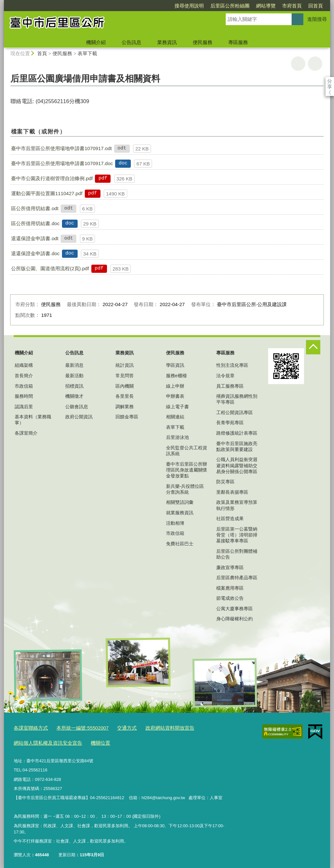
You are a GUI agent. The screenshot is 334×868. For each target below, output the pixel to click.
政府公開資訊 (79, 417)
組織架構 (24, 365)
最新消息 (74, 365)
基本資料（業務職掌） (33, 420)
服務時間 (24, 396)
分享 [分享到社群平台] (330, 81)
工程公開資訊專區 (235, 412)
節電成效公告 (230, 598)
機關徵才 (74, 396)
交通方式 (114, 728)
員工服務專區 (230, 386)
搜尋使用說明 (152, 6)
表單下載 (87, 53)
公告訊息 (131, 42)
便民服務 (203, 42)
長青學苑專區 (230, 423)
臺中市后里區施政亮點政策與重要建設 (237, 446)
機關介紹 (96, 42)
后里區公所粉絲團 (192, 6)
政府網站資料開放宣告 (153, 728)
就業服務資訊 (180, 513)
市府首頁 (254, 6)
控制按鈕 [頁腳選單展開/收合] (313, 347)
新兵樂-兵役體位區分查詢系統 (185, 489)
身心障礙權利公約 (235, 619)
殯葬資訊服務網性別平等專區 (237, 399)
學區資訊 (175, 365)
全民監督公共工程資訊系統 (187, 451)
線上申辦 (175, 386)
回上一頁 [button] (315, 64)
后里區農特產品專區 (237, 578)
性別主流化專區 (232, 365)
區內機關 (125, 386)
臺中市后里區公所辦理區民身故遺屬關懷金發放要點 (187, 470)
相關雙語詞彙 (180, 502)
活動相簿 (175, 523)
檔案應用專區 (230, 588)
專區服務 (238, 42)
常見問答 (125, 376)
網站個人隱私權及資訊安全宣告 (43, 741)
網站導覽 (228, 6)
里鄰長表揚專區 (232, 492)
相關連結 (175, 417)
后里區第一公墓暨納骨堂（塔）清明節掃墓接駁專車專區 (237, 535)
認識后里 (24, 407)
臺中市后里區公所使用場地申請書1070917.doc (62, 163)
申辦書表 (175, 396)
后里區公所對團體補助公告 (237, 554)
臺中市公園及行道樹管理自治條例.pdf (52, 178)
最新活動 (74, 376)
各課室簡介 (26, 433)
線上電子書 (177, 407)
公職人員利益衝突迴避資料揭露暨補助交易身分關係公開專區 (237, 465)
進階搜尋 (317, 19)
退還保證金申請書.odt (35, 238)
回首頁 (278, 6)
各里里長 (125, 396)
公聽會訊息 (77, 407)
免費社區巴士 (180, 544)
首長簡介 (24, 376)
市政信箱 (24, 386)
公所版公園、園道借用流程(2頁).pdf (50, 268)
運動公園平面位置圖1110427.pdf (47, 193)
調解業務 (125, 407)
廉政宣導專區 (230, 567)
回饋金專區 (127, 417)
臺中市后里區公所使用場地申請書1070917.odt (61, 148)
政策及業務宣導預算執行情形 (237, 505)
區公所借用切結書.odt (35, 208)
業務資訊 (167, 42)
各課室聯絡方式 (29, 728)
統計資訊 (125, 365)
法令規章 (225, 376)
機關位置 (90, 741)
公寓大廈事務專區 (235, 609)
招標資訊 (74, 386)
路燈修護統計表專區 (237, 433)
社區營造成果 (230, 519)
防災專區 (225, 482)
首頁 (42, 53)
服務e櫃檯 (176, 376)
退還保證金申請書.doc (35, 253)
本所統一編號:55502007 (75, 728)
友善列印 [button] (298, 64)
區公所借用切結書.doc (35, 223)
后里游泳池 (177, 437)
